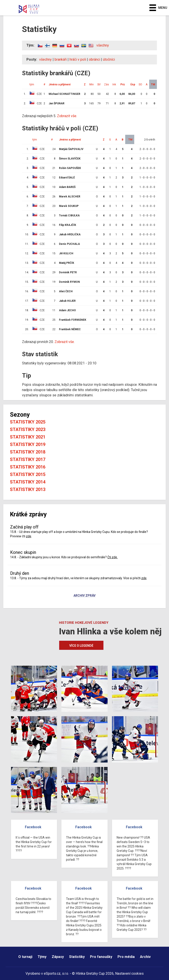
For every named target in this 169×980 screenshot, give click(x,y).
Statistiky (77, 957)
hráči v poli (78, 59)
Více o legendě (81, 646)
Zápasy (58, 957)
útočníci (109, 59)
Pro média (126, 957)
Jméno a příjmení (60, 84)
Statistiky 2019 (28, 444)
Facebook (33, 827)
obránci (95, 59)
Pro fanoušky (101, 957)
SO (140, 84)
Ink (114, 84)
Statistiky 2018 (28, 452)
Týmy (42, 957)
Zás (107, 84)
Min (92, 84)
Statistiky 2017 (28, 459)
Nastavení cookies (129, 973)
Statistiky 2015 (28, 474)
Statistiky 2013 (28, 489)
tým (32, 84)
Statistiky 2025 (28, 422)
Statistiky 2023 (28, 429)
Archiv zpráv (84, 596)
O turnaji (25, 957)
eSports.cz (52, 973)
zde (29, 536)
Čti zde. (113, 557)
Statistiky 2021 (28, 437)
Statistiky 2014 (28, 482)
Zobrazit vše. (67, 116)
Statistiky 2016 (28, 467)
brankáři (61, 59)
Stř (99, 84)
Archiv (145, 957)
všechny (103, 45)
